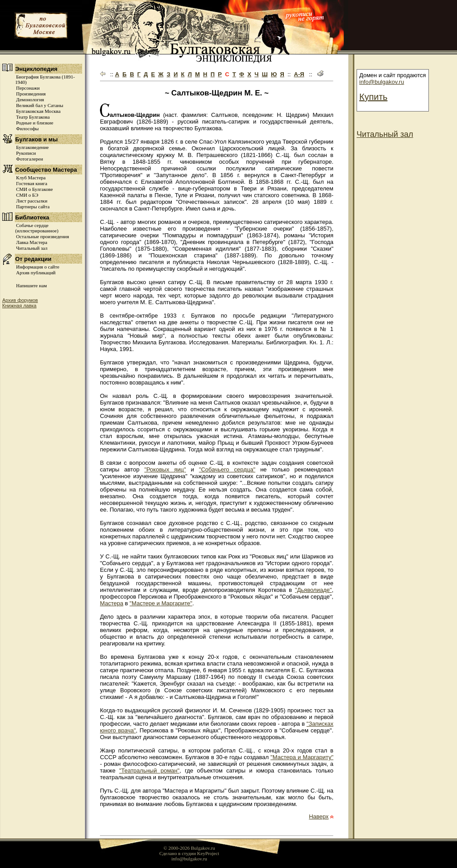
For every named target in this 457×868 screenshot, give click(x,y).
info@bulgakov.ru (382, 82)
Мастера (112, 603)
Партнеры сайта (33, 207)
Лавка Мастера (32, 242)
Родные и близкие (35, 123)
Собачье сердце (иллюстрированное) (37, 228)
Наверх (319, 816)
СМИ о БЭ (27, 195)
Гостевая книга (32, 183)
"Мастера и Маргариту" (302, 757)
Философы (27, 128)
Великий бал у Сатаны (40, 105)
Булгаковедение (32, 147)
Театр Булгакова (33, 117)
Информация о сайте (38, 267)
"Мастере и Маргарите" (161, 603)
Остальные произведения (42, 236)
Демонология (30, 99)
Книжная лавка (19, 306)
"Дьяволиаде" (313, 590)
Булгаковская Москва (38, 111)
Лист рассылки (32, 201)
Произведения (31, 94)
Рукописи (26, 153)
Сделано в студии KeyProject (189, 853)
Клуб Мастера (31, 178)
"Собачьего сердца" (227, 469)
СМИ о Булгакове (34, 189)
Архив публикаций (36, 273)
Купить (373, 97)
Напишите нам (31, 285)
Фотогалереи (29, 159)
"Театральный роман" (149, 771)
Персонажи (28, 88)
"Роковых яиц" (165, 469)
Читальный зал (32, 248)
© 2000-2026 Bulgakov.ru (189, 848)
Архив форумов (20, 300)
